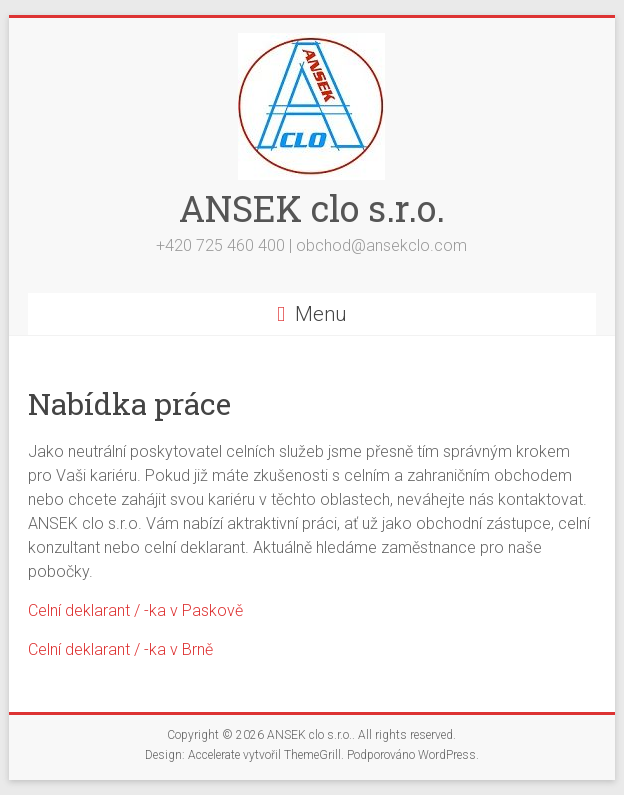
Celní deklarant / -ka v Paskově (135, 610)
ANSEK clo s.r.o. (312, 208)
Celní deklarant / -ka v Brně (120, 649)
